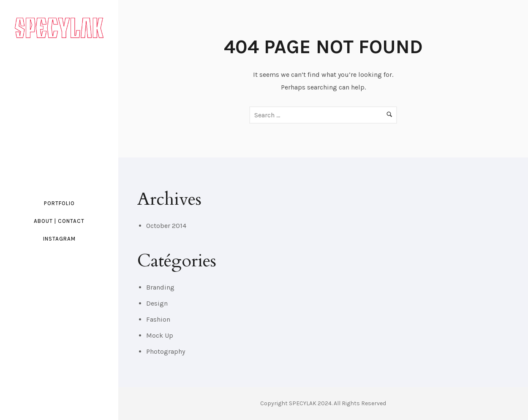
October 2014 (166, 226)
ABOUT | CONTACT (59, 221)
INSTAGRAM (59, 239)
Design (157, 303)
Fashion (158, 319)
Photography (166, 351)
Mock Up (160, 335)
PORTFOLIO (59, 203)
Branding (160, 287)
